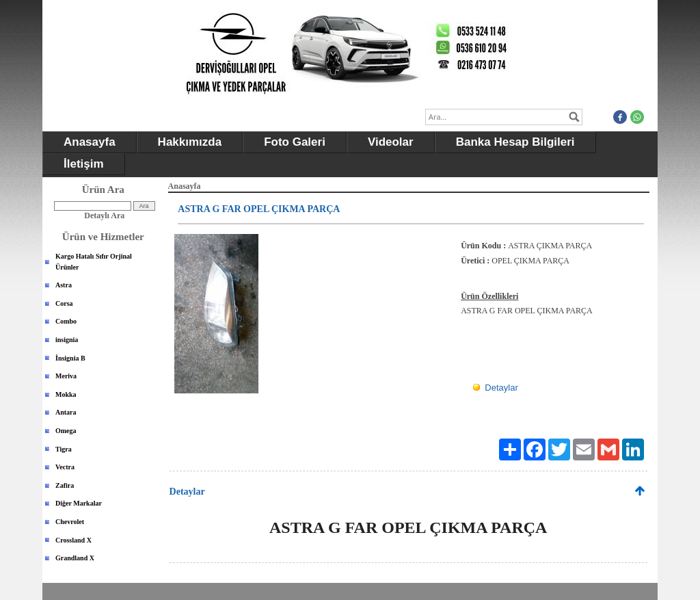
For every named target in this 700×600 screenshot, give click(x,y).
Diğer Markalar (79, 503)
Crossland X (73, 540)
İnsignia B (70, 358)
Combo (66, 321)
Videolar (391, 142)
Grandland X (75, 558)
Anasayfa (90, 142)
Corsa (64, 303)
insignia (67, 340)
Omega (66, 431)
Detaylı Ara (104, 216)
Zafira (65, 485)
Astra (64, 285)
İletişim (84, 164)
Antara (66, 412)
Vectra (65, 467)
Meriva (66, 376)
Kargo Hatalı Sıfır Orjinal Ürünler (94, 262)
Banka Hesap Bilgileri (515, 142)
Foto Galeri (295, 142)
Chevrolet (70, 522)
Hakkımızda (190, 142)
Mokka (66, 394)
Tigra (64, 449)
